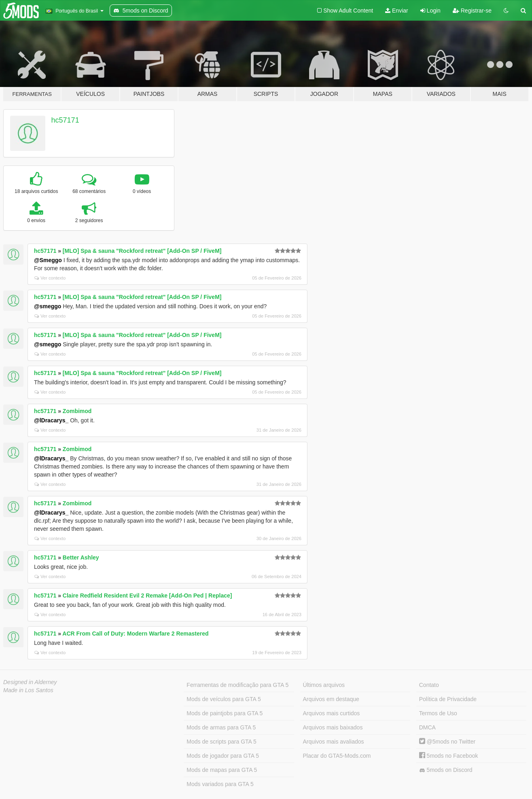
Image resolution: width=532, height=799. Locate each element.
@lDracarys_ (51, 420)
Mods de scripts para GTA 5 (221, 742)
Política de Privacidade (448, 699)
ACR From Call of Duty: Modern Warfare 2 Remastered (135, 634)
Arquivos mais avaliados (334, 742)
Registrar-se (472, 11)
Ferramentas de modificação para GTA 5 (237, 685)
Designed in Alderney (30, 682)
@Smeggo (48, 260)
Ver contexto (50, 278)
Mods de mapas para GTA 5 (222, 770)
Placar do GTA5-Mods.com (337, 756)
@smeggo (48, 306)
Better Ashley (81, 557)
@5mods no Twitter (447, 742)
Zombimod (77, 411)
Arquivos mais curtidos (332, 713)
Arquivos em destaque (331, 699)
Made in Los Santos (28, 690)
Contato (429, 685)
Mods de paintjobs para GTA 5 (225, 713)
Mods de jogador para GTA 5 (223, 756)
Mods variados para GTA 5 (220, 784)
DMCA (427, 727)
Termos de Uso (438, 713)
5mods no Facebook (449, 756)
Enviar (397, 11)
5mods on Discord (446, 770)
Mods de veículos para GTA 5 (224, 699)
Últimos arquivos (324, 685)
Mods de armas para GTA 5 (221, 727)
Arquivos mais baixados (333, 727)
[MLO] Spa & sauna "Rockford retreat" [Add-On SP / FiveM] (142, 251)
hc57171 (65, 120)
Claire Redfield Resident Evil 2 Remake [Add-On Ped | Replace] (147, 596)
